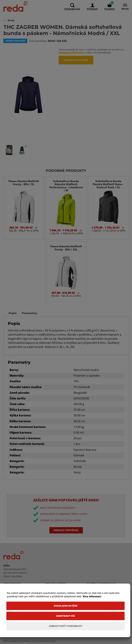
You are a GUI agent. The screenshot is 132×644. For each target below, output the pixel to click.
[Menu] (123, 7)
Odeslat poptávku (66, 530)
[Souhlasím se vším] (65, 606)
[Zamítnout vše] (65, 616)
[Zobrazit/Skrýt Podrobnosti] (65, 626)
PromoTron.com (40, 641)
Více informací (92, 596)
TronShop (26, 641)
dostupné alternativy (72, 52)
